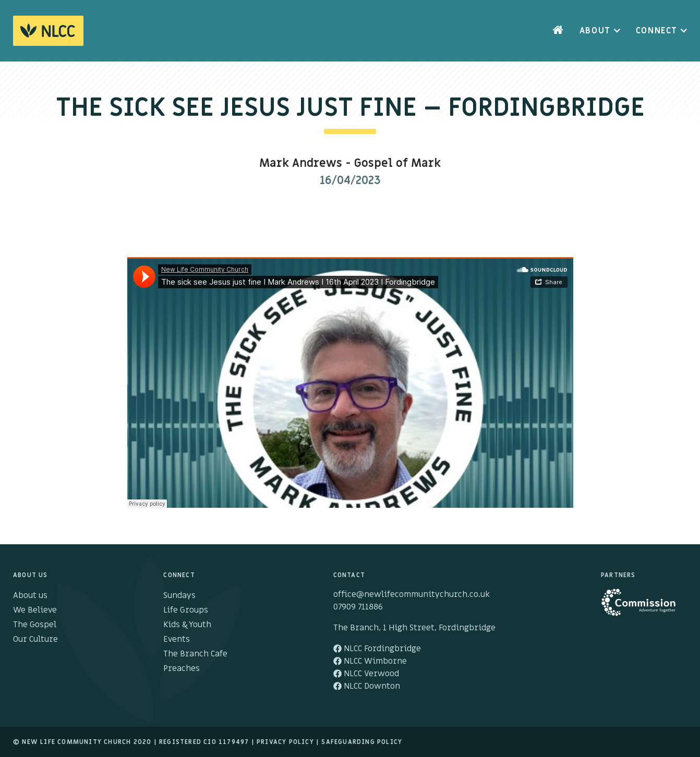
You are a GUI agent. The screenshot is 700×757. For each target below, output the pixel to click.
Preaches (182, 668)
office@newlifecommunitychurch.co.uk (412, 594)
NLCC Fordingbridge (377, 649)
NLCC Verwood (366, 674)
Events (177, 639)
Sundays (179, 595)
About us (30, 595)
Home (558, 31)
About (595, 31)
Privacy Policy (285, 742)
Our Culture (35, 639)
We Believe (35, 610)
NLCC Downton (367, 686)
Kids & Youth (187, 625)
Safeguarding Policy (362, 742)
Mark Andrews (301, 163)
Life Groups (186, 610)
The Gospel (35, 625)
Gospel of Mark (397, 163)
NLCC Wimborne (370, 661)
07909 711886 (358, 607)
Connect (657, 31)
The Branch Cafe (195, 654)
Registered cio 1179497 (204, 742)
